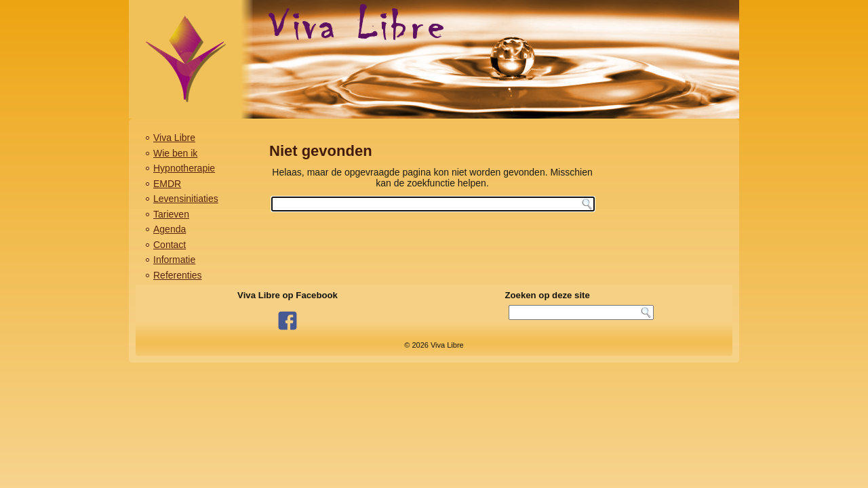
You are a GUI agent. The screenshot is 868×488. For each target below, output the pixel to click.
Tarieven (171, 214)
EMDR (167, 184)
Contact (170, 245)
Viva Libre (174, 138)
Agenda (170, 229)
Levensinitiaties (186, 199)
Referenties (178, 275)
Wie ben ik (175, 153)
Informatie (174, 260)
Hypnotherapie (184, 168)
